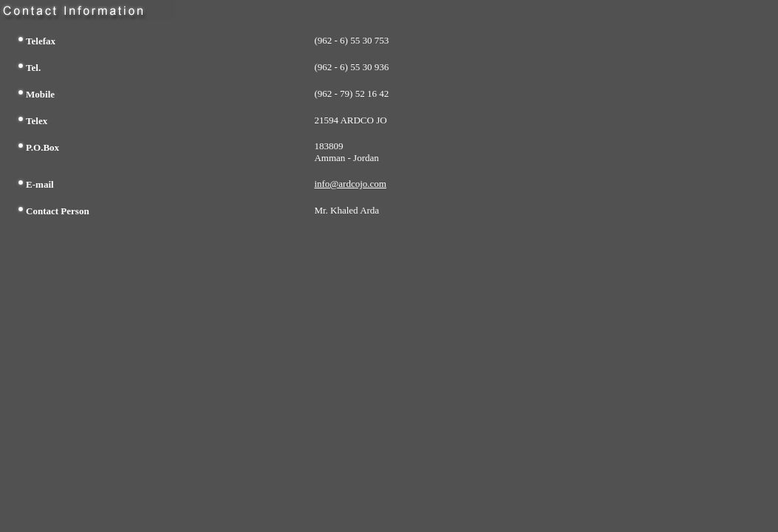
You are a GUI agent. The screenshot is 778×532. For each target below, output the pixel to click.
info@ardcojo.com (350, 184)
